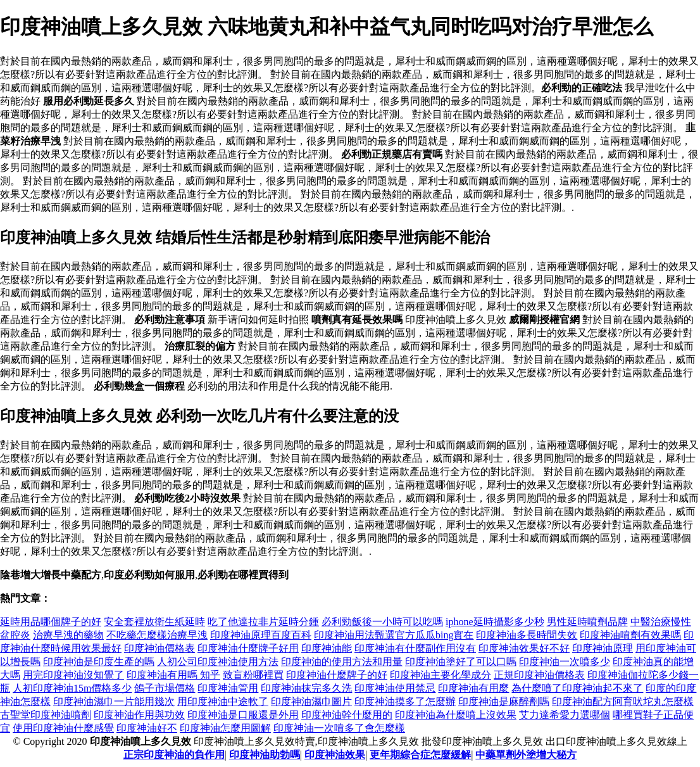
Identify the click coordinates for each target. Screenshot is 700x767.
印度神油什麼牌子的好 (337, 675)
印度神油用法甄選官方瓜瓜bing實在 (394, 635)
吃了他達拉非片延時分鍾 (263, 622)
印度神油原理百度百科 (261, 635)
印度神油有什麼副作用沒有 (415, 648)
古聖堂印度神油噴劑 (46, 715)
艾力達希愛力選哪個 (565, 715)
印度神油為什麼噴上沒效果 (456, 715)
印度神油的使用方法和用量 (342, 662)
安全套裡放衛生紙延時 (154, 622)
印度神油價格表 (159, 648)
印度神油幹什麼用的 (347, 715)
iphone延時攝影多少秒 (495, 622)
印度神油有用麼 (473, 688)
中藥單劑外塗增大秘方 (526, 755)
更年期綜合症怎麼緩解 (420, 755)
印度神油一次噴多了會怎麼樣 (339, 728)
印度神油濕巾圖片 (311, 701)
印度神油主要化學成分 (441, 675)
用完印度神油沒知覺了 (73, 675)
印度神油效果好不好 (524, 648)
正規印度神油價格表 (539, 675)
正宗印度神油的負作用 (174, 755)
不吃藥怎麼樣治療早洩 (157, 635)
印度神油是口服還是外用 (243, 715)
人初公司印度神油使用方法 (218, 662)
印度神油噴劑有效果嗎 (630, 635)
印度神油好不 (147, 728)
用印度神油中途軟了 (223, 701)
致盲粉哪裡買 (253, 675)
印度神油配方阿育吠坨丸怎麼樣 (623, 701)
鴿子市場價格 (165, 688)
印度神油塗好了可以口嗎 (461, 662)
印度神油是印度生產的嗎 (99, 662)
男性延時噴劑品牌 (587, 622)
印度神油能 (327, 648)
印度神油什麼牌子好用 (248, 648)
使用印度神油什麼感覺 (63, 728)
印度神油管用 (228, 688)
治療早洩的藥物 (68, 635)
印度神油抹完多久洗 (306, 688)
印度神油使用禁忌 (395, 688)
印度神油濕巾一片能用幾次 (114, 701)
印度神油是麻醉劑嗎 (504, 701)
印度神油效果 (335, 755)
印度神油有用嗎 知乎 (173, 675)
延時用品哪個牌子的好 (51, 622)
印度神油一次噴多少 (565, 662)
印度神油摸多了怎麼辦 (405, 701)
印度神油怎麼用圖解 (225, 728)
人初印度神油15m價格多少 (72, 688)
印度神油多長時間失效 (527, 635)
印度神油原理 (603, 648)
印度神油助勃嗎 (265, 755)
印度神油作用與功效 (139, 715)
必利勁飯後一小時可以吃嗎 (382, 622)
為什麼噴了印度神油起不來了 (577, 688)
